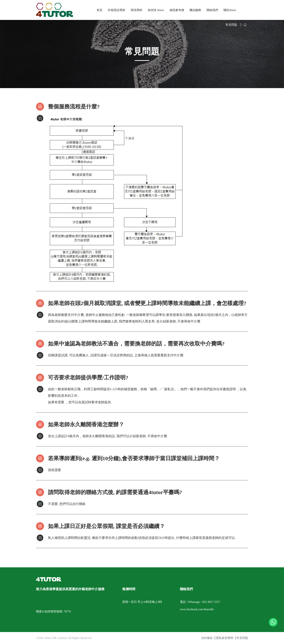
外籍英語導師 (116, 10)
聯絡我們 (212, 10)
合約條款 (207, 638)
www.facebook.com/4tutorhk (197, 609)
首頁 (99, 10)
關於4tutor (230, 10)
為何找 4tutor (156, 10)
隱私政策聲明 (225, 638)
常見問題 (231, 25)
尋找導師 (136, 10)
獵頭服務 (195, 10)
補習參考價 (177, 10)
